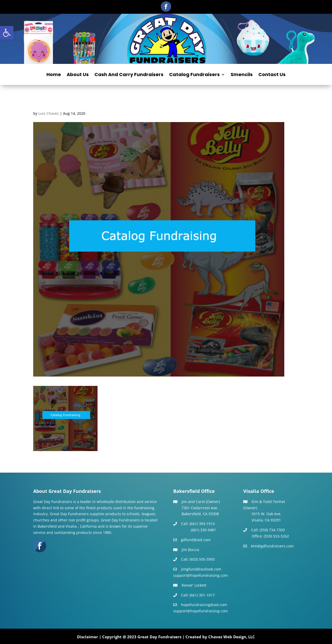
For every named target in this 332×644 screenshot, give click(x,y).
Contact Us (272, 75)
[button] (7, 33)
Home (54, 75)
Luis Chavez (49, 113)
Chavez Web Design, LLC (232, 637)
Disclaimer (88, 637)
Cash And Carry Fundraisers (129, 75)
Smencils (242, 75)
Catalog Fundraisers (194, 75)
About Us (78, 75)
